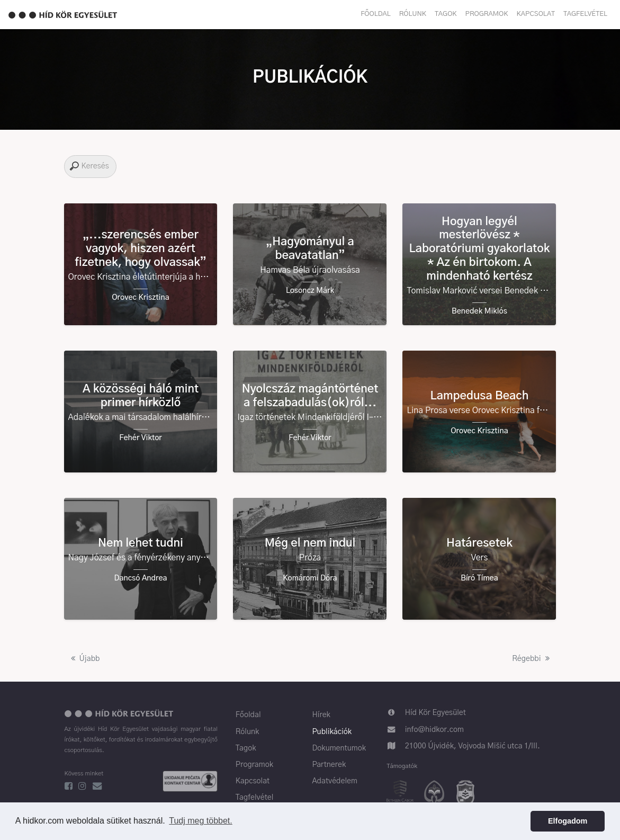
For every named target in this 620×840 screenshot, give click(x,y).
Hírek (321, 715)
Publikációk (332, 732)
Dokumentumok (339, 748)
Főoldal (376, 14)
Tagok (446, 14)
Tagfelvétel (585, 14)
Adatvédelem (335, 781)
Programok (487, 14)
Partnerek (329, 765)
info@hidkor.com (434, 730)
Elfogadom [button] (568, 821)
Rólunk (413, 14)
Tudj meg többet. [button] (200, 821)
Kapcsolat (536, 14)
